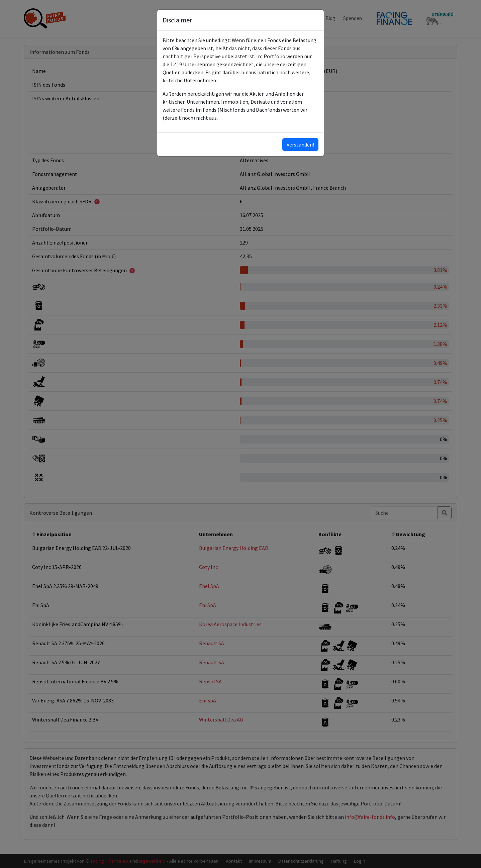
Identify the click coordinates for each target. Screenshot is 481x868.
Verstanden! (300, 144)
